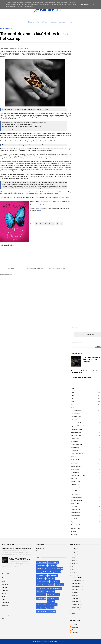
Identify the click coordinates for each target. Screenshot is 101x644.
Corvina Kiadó (75, 438)
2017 (73, 575)
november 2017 (76, 581)
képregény (5, 587)
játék (3, 581)
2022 (72, 395)
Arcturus (74, 624)
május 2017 (75, 598)
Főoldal (31, 22)
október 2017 (76, 584)
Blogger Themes (63, 642)
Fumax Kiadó (75, 447)
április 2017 (75, 601)
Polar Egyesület (75, 513)
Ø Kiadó (73, 531)
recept (4, 596)
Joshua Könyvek (76, 466)
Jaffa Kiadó (74, 463)
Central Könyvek (76, 435)
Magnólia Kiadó (76, 482)
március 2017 (76, 604)
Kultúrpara (91, 334)
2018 (73, 572)
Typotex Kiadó (75, 522)
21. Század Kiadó (76, 410)
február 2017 (75, 607)
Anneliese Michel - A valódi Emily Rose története (16, 549)
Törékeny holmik (6, 28)
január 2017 (75, 610)
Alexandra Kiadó (76, 417)
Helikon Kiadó (75, 460)
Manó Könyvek (75, 488)
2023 (72, 398)
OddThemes (44, 642)
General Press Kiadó (77, 454)
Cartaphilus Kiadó (76, 432)
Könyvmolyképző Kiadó (78, 475)
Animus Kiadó (75, 420)
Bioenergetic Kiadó (77, 429)
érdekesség (5, 615)
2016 (73, 614)
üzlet (3, 618)
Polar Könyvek (75, 516)
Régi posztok (40, 549)
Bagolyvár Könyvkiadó (78, 426)
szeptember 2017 (77, 587)
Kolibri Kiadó (75, 469)
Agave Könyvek (75, 414)
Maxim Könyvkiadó (77, 491)
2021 (72, 392)
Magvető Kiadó (75, 485)
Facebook (53, 22)
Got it (93, 5)
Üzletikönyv (74, 534)
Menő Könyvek (75, 494)
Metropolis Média (76, 497)
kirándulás (5, 584)
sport (3, 600)
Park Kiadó (74, 506)
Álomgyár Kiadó (76, 528)
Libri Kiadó (74, 478)
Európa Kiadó (75, 441)
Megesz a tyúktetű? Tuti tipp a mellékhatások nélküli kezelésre (85, 372)
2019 (73, 570)
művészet (5, 593)
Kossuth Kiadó (75, 472)
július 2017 (75, 592)
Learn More (85, 5)
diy (3, 578)
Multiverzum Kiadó (77, 500)
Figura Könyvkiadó (76, 444)
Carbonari (75, 627)
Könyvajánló (42, 22)
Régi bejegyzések (66, 22)
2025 (72, 404)
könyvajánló (6, 590)
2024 (72, 401)
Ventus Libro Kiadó (76, 525)
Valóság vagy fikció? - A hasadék (81, 378)
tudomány (5, 606)
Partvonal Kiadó (76, 509)
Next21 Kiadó (75, 503)
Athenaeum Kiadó (76, 423)
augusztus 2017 (76, 590)
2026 (72, 407)
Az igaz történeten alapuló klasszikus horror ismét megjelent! (91, 359)
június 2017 (75, 595)
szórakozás (5, 603)
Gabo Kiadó (74, 451)
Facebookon (44, 205)
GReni (5, 45)
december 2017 (76, 578)
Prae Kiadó (74, 519)
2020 (72, 389)
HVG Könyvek (75, 457)
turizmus (5, 609)
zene (3, 612)
